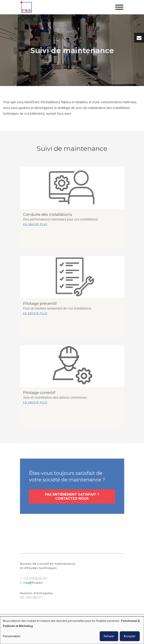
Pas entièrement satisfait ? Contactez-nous (72, 498)
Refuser (109, 636)
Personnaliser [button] (12, 636)
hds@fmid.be (33, 583)
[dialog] (72, 630)
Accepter (130, 636)
